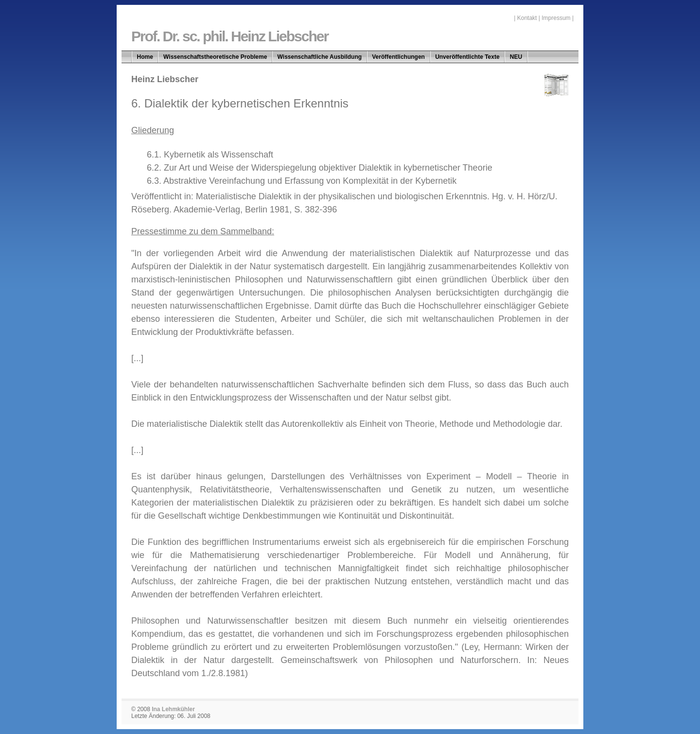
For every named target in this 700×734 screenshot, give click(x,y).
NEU (516, 57)
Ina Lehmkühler (173, 709)
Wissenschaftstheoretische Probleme (215, 57)
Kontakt (527, 18)
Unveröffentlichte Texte (467, 57)
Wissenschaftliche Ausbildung (320, 57)
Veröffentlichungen (398, 57)
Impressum (556, 18)
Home (145, 57)
